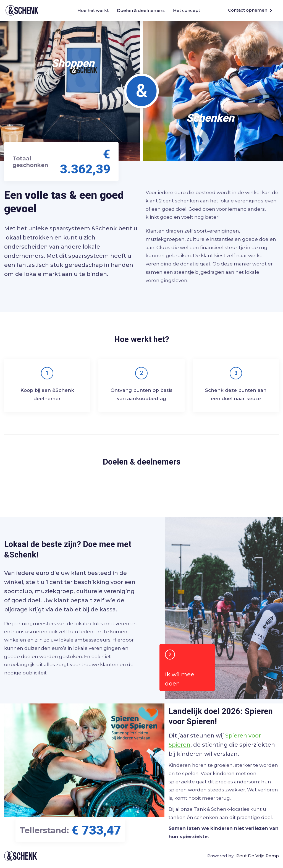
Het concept (187, 10)
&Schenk (22, 10)
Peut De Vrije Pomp (258, 856)
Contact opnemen (250, 10)
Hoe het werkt (93, 10)
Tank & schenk (21, 856)
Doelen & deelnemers (141, 10)
